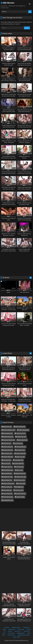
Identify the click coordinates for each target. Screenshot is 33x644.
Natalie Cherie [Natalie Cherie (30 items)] (20, 473)
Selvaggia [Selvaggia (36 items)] (19, 487)
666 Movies (8, 3)
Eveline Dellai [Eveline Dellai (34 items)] (8, 447)
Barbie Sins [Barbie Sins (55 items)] (7, 427)
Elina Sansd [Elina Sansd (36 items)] (23, 440)
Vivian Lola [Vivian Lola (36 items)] (20, 497)
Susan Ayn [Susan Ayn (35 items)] (19, 490)
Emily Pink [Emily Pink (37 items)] (7, 443)
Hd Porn (7, 628)
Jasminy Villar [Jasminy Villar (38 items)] (21, 453)
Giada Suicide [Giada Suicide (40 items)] (8, 450)
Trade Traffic (17, 637)
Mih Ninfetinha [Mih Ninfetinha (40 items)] (8, 470)
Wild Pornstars (16, 628)
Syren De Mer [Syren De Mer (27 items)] (21, 493)
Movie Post (12, 629)
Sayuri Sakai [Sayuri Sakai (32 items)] (7, 487)
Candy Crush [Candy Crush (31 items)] (21, 433)
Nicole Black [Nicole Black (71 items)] (7, 480)
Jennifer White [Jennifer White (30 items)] (8, 457)
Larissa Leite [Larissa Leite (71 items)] (8, 467)
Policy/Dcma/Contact (24, 635)
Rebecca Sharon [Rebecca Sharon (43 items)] (9, 483)
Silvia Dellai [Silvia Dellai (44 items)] (7, 490)
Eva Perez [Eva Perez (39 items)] (19, 443)
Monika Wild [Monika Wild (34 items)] (7, 473)
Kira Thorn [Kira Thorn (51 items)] (7, 460)
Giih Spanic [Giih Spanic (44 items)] (21, 450)
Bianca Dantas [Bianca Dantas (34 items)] (20, 427)
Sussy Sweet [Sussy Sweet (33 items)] (8, 493)
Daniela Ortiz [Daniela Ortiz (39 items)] (21, 437)
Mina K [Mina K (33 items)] (20, 470)
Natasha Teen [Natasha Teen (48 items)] (21, 477)
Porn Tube (11, 633)
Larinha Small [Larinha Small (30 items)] (19, 463)
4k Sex (10, 631)
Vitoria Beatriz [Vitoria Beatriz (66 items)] (8, 497)
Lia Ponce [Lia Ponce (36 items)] (20, 467)
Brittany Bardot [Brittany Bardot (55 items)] (24, 430)
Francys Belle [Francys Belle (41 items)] (21, 447)
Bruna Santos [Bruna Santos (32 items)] (8, 433)
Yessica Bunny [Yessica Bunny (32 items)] (8, 500)
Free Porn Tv (11, 635)
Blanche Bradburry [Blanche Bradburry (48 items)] (9, 430)
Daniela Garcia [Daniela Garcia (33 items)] (8, 437)
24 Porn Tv (18, 631)
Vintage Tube (21, 633)
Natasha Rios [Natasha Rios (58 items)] (8, 477)
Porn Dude (21, 629)
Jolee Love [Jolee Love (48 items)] (21, 457)
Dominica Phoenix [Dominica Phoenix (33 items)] (9, 440)
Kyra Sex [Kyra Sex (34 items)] (7, 463)
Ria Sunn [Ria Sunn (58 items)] (21, 483)
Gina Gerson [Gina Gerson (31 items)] (8, 453)
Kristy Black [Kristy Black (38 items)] (19, 460)
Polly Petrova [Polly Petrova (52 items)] (20, 480)
